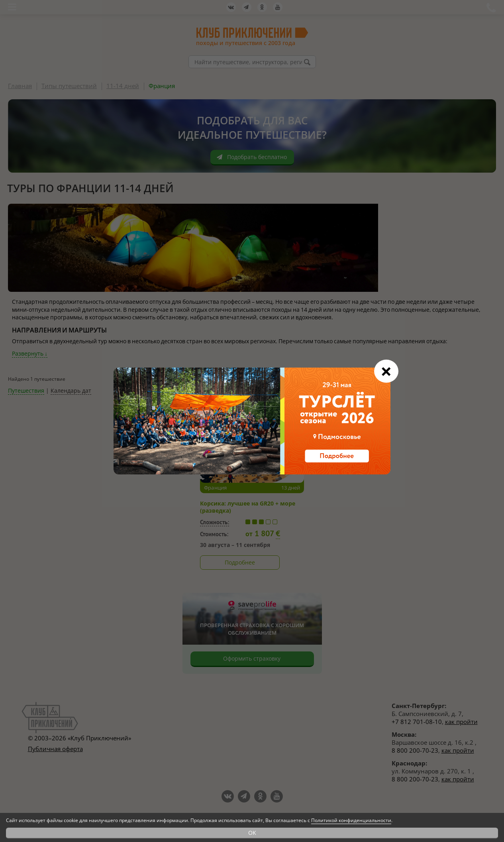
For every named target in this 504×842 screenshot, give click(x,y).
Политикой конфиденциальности (351, 820)
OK (252, 833)
